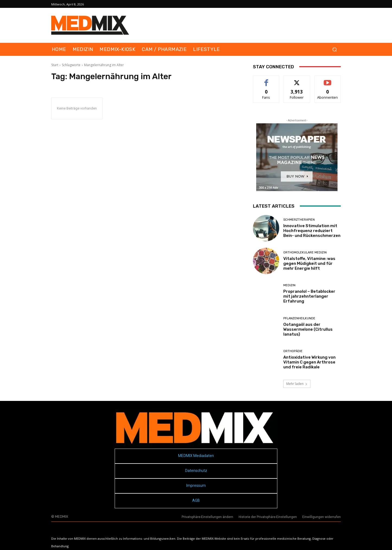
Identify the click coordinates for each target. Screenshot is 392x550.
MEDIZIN (289, 285)
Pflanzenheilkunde (299, 318)
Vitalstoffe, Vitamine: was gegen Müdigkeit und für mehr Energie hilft (309, 263)
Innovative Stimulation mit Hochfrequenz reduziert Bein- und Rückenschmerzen (312, 231)
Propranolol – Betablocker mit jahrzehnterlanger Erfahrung (309, 296)
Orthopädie (293, 351)
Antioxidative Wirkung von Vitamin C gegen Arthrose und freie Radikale (309, 362)
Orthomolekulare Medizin (305, 253)
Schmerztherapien (299, 220)
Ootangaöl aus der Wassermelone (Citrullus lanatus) (308, 329)
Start (55, 65)
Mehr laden (297, 384)
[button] (334, 49)
